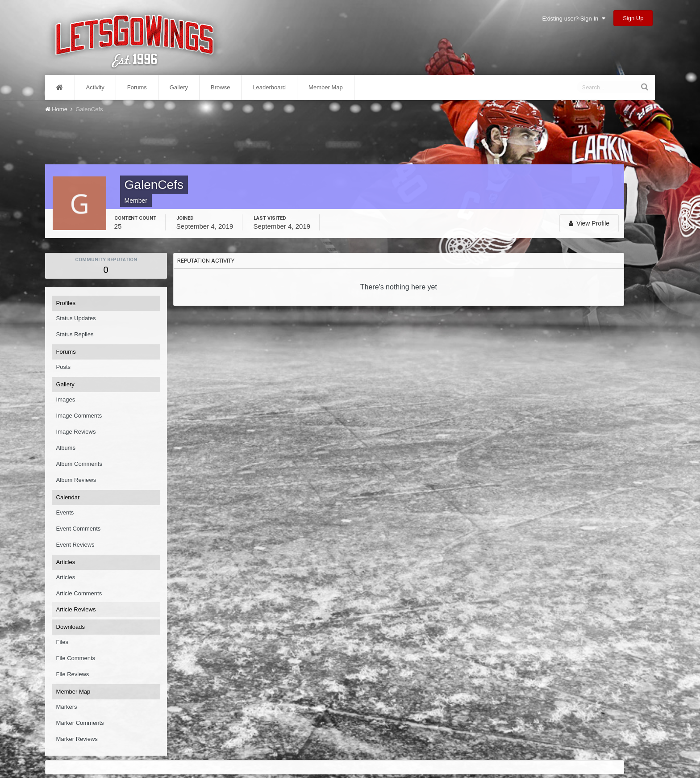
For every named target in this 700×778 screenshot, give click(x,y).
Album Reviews (76, 480)
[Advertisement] (334, 138)
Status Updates (76, 318)
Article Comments (79, 593)
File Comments (76, 658)
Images (66, 399)
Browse (220, 87)
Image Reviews (76, 432)
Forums (137, 87)
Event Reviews (75, 545)
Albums (66, 448)
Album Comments (79, 464)
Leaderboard (269, 87)
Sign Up (633, 18)
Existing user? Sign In (574, 19)
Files (62, 642)
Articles (66, 577)
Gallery (179, 87)
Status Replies (75, 334)
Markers (67, 707)
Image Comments (79, 416)
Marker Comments (80, 723)
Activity (95, 87)
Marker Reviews (77, 739)
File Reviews (73, 674)
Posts (64, 367)
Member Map (326, 87)
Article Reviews (76, 609)
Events (65, 512)
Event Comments (79, 529)
